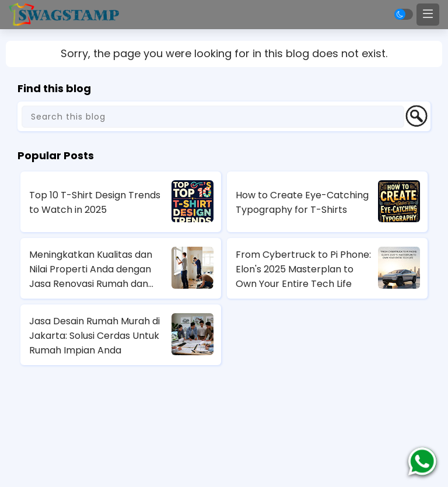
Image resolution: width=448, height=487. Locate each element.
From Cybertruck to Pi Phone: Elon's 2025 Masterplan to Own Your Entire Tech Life (303, 269)
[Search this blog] (213, 117)
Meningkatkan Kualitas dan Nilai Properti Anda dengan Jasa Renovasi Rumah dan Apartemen (91, 269)
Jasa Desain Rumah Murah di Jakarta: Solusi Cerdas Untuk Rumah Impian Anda (94, 336)
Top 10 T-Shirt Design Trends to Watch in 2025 (95, 202)
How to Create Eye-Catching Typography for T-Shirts (302, 202)
